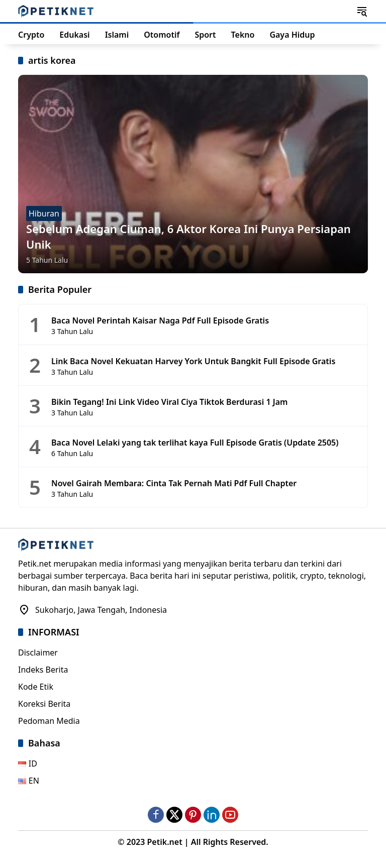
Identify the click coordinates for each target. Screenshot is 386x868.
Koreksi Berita (44, 704)
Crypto (31, 35)
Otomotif (162, 35)
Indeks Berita (43, 670)
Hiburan (44, 213)
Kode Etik (36, 687)
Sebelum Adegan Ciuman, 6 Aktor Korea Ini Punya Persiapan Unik (188, 236)
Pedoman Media (49, 721)
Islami (117, 35)
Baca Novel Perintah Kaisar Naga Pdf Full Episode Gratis (160, 320)
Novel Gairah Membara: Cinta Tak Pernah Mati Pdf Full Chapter (174, 483)
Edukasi (74, 35)
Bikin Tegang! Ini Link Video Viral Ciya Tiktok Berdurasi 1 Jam (169, 402)
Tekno (243, 35)
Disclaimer (38, 653)
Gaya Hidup (292, 35)
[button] (362, 11)
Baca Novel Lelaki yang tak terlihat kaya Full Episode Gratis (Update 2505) (195, 443)
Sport (205, 35)
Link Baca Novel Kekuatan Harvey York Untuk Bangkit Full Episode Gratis (193, 361)
